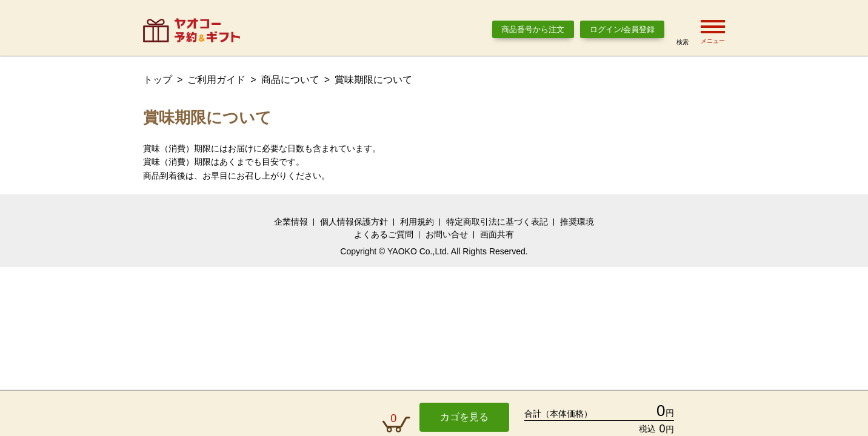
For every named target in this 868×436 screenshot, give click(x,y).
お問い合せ (447, 234)
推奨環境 (577, 222)
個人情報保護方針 (354, 222)
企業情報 (291, 222)
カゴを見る (464, 417)
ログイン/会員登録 (623, 29)
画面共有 (497, 234)
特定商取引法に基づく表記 (497, 222)
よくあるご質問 (384, 234)
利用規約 (417, 222)
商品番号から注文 (533, 29)
